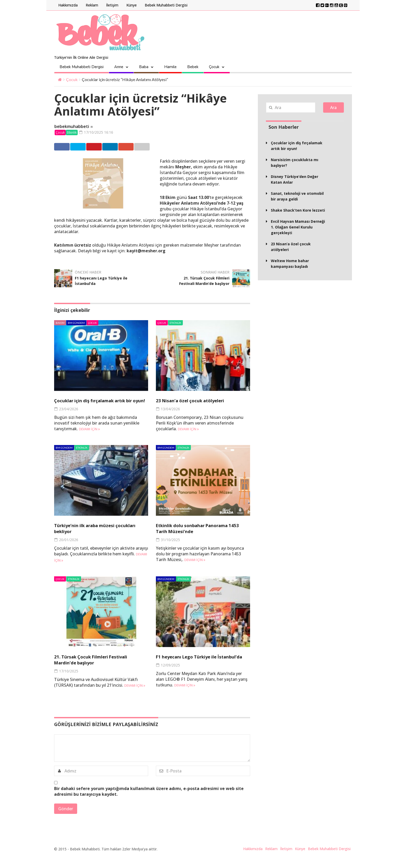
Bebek (193, 67)
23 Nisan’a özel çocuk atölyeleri (198, 401)
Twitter (92, 147)
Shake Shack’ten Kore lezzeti (298, 210)
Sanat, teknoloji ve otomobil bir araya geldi (297, 196)
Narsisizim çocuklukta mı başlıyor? (295, 163)
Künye (132, 5)
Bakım (60, 323)
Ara (333, 107)
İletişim (112, 5)
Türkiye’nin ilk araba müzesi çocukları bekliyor (92, 535)
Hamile (170, 67)
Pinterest (119, 147)
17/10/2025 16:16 (98, 132)
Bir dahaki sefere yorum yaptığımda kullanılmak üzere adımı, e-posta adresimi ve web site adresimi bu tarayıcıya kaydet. (149, 803)
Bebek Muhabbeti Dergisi (166, 5)
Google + (172, 147)
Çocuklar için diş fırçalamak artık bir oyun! (99, 404)
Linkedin (146, 147)
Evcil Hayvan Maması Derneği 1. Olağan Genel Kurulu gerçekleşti (298, 227)
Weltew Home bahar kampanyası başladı (290, 264)
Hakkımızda (68, 5)
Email (197, 147)
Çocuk (214, 67)
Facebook (66, 147)
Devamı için (89, 436)
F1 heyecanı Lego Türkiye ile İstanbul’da (101, 281)
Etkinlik (72, 133)
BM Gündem (76, 323)
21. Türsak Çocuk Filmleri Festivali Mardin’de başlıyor (201, 281)
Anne (119, 67)
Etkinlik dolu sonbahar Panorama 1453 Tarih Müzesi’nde (201, 535)
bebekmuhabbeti (72, 127)
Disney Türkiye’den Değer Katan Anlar (295, 179)
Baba (144, 67)
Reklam (92, 5)
